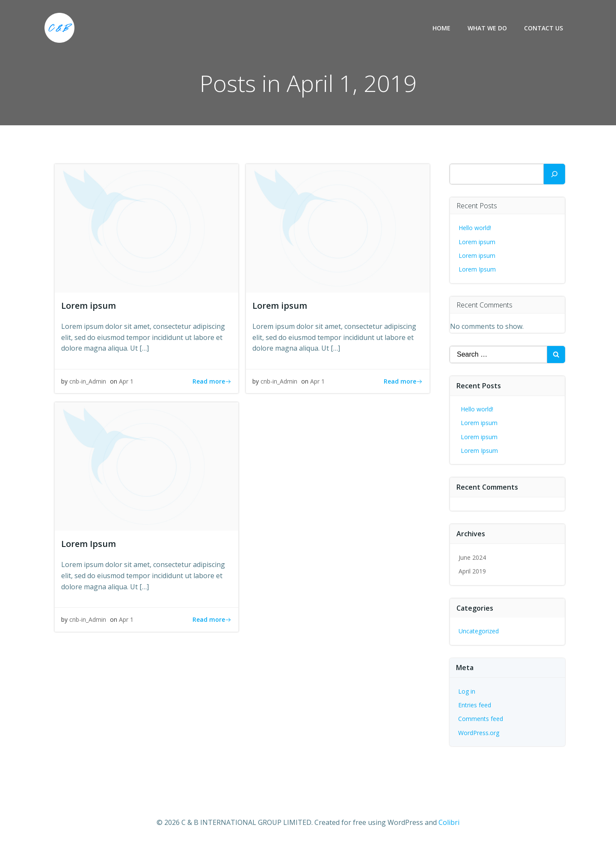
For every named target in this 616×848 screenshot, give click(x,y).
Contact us (543, 28)
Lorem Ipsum (477, 269)
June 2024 (472, 557)
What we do (487, 28)
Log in (467, 691)
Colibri (449, 822)
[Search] (554, 174)
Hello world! (475, 228)
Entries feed (475, 705)
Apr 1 (126, 381)
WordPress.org (479, 733)
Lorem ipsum (477, 242)
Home (441, 28)
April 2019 (472, 571)
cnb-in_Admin (88, 381)
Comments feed (481, 719)
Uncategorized (479, 631)
